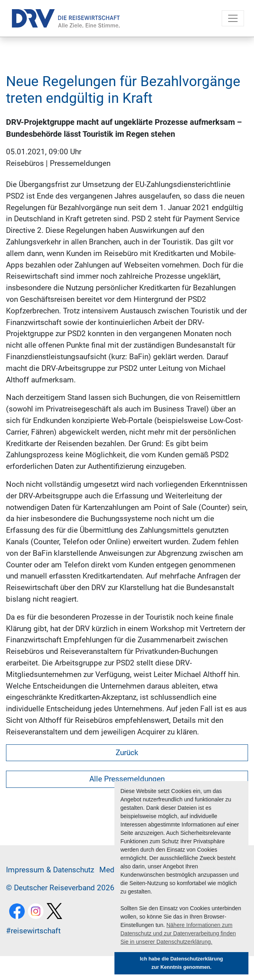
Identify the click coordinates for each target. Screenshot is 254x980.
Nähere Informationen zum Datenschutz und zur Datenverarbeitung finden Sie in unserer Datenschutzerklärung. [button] (178, 933)
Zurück (127, 753)
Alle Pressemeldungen (127, 779)
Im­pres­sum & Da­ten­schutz (50, 870)
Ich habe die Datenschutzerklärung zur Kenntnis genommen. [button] (182, 963)
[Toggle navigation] (233, 18)
